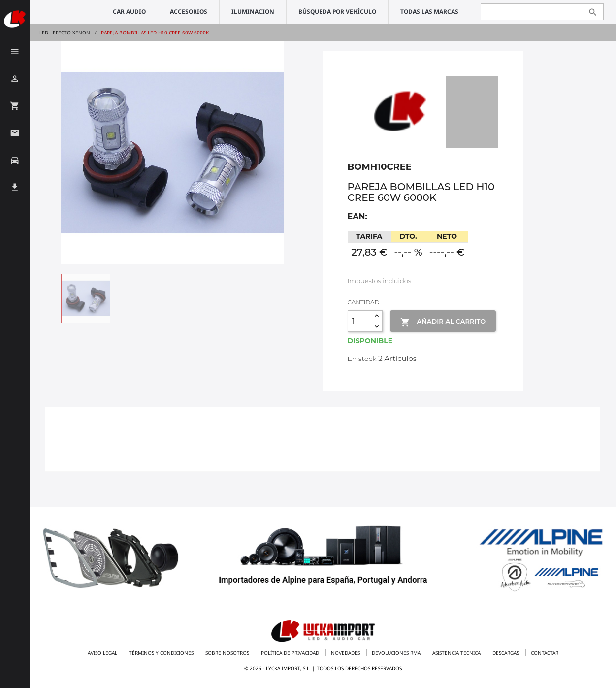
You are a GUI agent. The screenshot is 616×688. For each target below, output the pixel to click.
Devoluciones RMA (397, 653)
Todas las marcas (429, 12)
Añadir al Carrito (443, 322)
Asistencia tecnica (457, 653)
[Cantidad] (359, 321)
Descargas (506, 653)
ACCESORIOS (189, 12)
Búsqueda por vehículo (337, 12)
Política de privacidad (291, 653)
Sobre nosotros (228, 653)
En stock (362, 359)
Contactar (545, 653)
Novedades (346, 653)
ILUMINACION (253, 12)
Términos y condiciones (162, 653)
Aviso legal (103, 653)
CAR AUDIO (129, 12)
